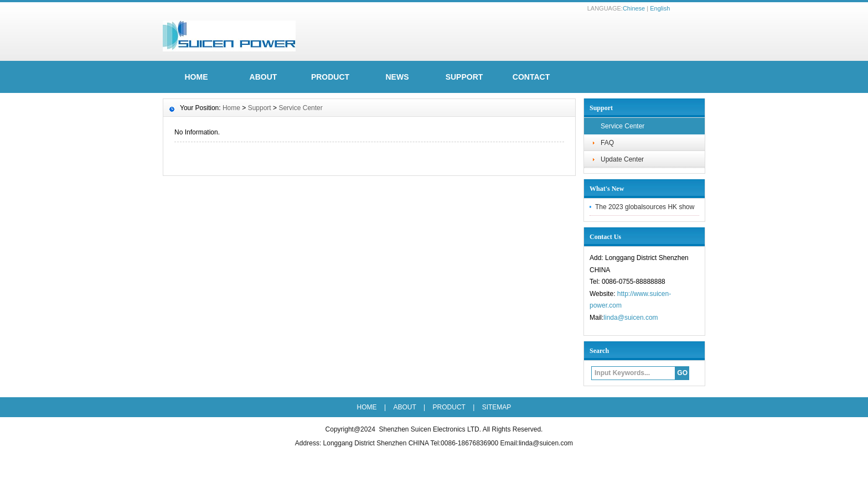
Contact (531, 77)
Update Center (622, 159)
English (660, 8)
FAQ (607, 143)
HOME (197, 77)
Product (330, 77)
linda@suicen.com (631, 318)
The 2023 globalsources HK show (645, 207)
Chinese (634, 8)
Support (464, 77)
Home (231, 108)
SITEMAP (497, 407)
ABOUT (263, 77)
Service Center (622, 126)
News (397, 77)
